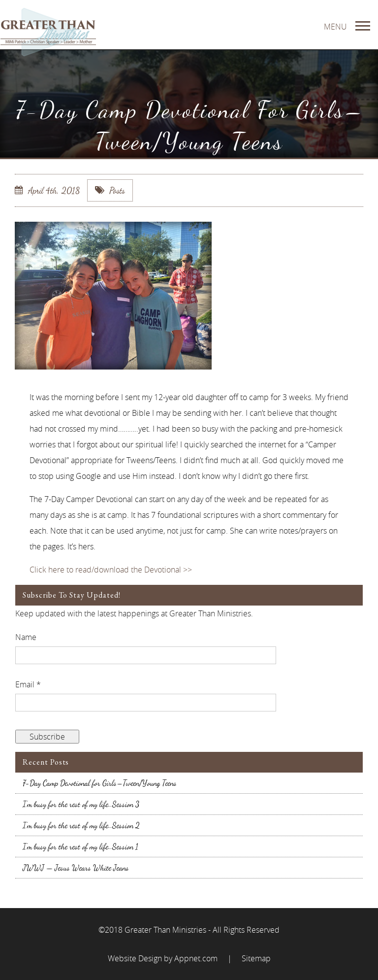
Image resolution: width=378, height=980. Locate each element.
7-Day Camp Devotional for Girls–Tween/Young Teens (100, 783)
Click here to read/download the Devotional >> (111, 570)
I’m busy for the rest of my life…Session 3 (81, 804)
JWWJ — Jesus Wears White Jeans (76, 868)
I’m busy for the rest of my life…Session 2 (81, 825)
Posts (110, 190)
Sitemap (256, 958)
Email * (28, 684)
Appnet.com (196, 958)
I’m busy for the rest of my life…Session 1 (80, 846)
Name (26, 637)
